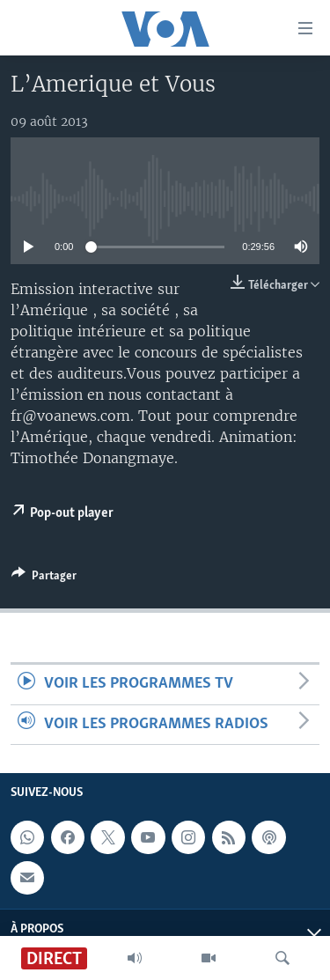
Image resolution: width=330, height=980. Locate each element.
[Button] (44, 578)
